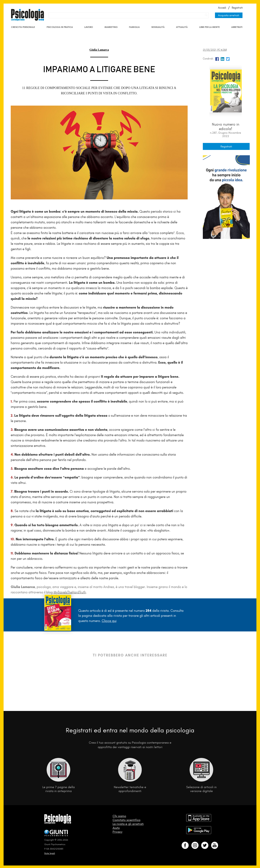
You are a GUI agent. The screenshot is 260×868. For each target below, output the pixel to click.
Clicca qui (109, 621)
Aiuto (116, 828)
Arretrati (237, 27)
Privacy (117, 832)
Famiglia (134, 27)
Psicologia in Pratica (60, 27)
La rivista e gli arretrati (128, 824)
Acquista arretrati (229, 15)
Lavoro (89, 27)
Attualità (182, 27)
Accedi (222, 8)
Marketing (111, 27)
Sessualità (158, 27)
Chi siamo (119, 816)
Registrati (237, 8)
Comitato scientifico (127, 820)
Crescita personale (23, 27)
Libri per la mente (210, 27)
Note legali (50, 853)
